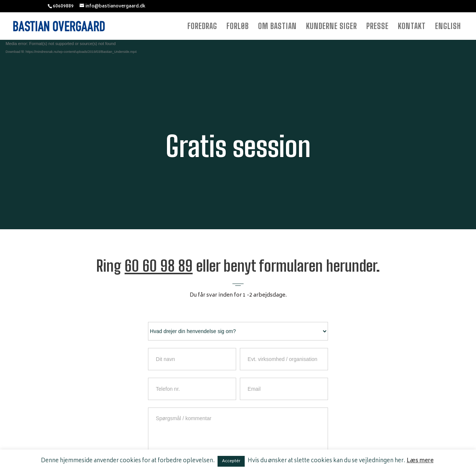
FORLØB (238, 27)
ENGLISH (448, 27)
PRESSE (377, 27)
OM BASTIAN (277, 27)
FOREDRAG (202, 27)
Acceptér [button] (231, 461)
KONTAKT (412, 27)
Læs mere (420, 461)
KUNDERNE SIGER (332, 27)
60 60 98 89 (159, 266)
